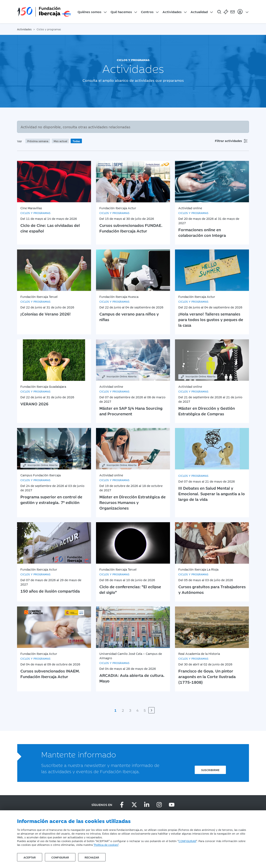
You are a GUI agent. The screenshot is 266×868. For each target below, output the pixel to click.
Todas (76, 141)
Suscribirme (210, 770)
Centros (147, 12)
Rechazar (92, 857)
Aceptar (30, 857)
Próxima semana (38, 141)
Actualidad (199, 12)
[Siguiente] (151, 710)
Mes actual (60, 141)
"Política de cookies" (106, 845)
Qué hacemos (121, 12)
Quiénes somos (89, 12)
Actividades (172, 12)
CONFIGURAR (187, 841)
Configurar (60, 857)
